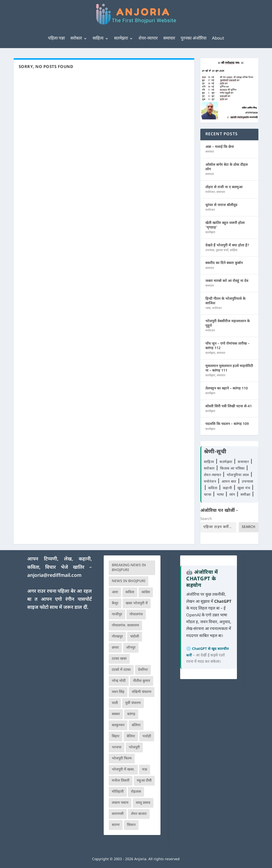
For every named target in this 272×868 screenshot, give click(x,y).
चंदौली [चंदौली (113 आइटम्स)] (135, 637)
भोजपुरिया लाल (238, 475)
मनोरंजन (210, 192)
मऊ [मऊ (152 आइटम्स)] (145, 770)
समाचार (169, 39)
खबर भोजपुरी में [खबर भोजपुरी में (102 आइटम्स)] (137, 603)
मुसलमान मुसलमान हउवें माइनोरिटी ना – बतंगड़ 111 (229, 368)
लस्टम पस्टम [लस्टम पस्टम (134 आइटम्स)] (120, 803)
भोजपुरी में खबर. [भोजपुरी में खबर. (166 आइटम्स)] (123, 770)
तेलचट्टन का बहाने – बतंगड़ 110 (227, 389)
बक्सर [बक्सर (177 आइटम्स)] (116, 714)
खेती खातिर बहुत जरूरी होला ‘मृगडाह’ (225, 225)
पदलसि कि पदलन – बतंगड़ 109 (227, 424)
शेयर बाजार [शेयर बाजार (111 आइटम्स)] (139, 814)
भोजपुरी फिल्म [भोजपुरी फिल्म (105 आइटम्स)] (122, 759)
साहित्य (98, 39)
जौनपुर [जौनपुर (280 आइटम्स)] (131, 648)
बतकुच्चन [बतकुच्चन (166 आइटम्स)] (118, 725)
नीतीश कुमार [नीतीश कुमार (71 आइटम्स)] (142, 681)
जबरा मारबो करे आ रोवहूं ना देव (227, 281)
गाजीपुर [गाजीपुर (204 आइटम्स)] (117, 614)
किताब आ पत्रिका (233, 469)
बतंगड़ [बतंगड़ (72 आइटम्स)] (131, 714)
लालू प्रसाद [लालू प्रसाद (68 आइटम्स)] (143, 803)
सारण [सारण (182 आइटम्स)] (116, 825)
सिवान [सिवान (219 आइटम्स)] (131, 825)
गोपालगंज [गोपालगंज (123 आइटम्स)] (136, 614)
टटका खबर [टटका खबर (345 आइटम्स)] (119, 659)
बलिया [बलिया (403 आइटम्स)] (136, 725)
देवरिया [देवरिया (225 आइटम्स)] (143, 670)
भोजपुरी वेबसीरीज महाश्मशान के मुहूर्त (228, 324)
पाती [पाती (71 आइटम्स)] (115, 703)
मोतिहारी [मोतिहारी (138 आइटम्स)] (118, 792)
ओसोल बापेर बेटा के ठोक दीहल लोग (227, 167)
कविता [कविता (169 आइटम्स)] (130, 592)
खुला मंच (244, 488)
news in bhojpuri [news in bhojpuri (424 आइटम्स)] (129, 581)
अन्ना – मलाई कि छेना (220, 147)
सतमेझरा (121, 39)
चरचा (208, 495)
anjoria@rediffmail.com (54, 576)
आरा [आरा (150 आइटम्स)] (115, 592)
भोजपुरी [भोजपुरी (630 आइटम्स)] (134, 747)
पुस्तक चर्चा (222, 250)
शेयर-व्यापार (148, 39)
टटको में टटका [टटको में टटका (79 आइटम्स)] (121, 670)
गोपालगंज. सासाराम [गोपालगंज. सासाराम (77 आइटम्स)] (125, 626)
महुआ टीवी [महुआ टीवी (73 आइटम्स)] (144, 781)
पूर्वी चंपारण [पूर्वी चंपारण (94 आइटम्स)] (133, 703)
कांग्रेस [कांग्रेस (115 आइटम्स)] (146, 592)
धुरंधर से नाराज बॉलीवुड (221, 205)
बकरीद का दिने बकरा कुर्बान (224, 263)
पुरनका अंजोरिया (194, 39)
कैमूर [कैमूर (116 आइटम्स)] (115, 603)
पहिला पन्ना (56, 39)
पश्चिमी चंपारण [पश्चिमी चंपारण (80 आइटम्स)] (142, 692)
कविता (213, 488)
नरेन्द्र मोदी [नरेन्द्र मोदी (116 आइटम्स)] (119, 681)
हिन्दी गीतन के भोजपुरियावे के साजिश (225, 301)
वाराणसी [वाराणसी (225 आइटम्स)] (118, 814)
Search (206, 519)
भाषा (208, 308)
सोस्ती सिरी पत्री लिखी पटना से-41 (229, 406)
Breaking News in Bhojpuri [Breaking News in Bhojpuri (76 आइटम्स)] (129, 568)
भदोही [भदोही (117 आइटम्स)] (147, 736)
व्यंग (233, 495)
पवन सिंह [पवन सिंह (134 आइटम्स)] (118, 692)
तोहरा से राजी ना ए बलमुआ (224, 187)
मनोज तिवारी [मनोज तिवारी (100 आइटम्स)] (121, 781)
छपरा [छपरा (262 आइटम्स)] (115, 648)
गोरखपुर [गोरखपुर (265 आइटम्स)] (117, 637)
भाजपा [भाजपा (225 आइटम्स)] (117, 747)
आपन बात (229, 482)
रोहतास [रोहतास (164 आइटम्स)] (136, 792)
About (218, 39)
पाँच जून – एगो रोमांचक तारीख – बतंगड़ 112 (227, 346)
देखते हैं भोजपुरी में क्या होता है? (227, 245)
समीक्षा (246, 495)
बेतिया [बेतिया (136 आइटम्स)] (131, 736)
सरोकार (76, 39)
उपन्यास (210, 250)
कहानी (228, 488)
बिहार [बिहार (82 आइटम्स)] (116, 736)
